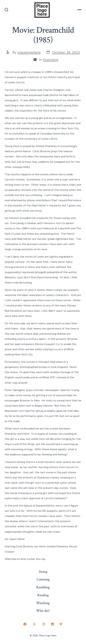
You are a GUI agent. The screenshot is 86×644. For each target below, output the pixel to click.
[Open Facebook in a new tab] (25, 624)
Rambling (43, 587)
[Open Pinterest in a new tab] (61, 624)
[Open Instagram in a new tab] (44, 624)
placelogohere (29, 52)
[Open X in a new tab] (34, 624)
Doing (43, 572)
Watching (51, 60)
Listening (43, 579)
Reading (43, 595)
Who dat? (43, 611)
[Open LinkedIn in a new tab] (52, 624)
